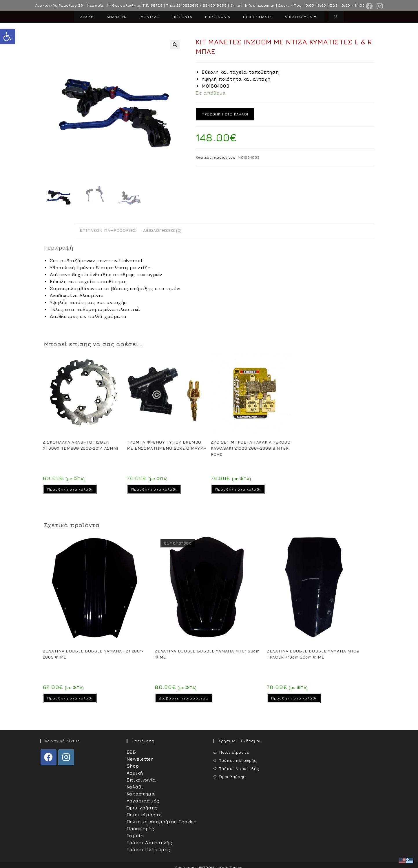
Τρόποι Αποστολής (149, 842)
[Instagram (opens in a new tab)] (379, 6)
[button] (8, 37)
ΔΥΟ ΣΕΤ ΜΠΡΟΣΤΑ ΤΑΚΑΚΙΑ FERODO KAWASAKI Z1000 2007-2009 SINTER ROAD (251, 448)
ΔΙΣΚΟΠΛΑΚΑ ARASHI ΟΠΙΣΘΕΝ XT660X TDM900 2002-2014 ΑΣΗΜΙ (81, 445)
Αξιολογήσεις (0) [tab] (162, 230)
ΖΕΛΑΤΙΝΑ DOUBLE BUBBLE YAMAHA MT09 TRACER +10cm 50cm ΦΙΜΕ (313, 654)
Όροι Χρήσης (232, 777)
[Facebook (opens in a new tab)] (369, 6)
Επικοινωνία (142, 780)
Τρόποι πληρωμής (238, 760)
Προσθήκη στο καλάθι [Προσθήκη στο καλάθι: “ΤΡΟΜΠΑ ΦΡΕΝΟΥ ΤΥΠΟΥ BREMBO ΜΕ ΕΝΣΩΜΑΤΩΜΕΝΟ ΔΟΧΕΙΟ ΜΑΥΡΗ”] (154, 489)
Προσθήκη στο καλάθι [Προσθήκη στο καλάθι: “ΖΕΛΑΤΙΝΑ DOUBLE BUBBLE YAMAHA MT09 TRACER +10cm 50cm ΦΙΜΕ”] (294, 698)
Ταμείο (135, 836)
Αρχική (135, 773)
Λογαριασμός (143, 801)
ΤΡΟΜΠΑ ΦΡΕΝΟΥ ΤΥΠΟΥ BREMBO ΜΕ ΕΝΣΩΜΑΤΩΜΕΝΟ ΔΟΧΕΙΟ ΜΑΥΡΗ (167, 445)
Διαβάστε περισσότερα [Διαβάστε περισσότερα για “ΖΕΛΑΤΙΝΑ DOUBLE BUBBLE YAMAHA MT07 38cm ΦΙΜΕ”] (184, 698)
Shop (133, 766)
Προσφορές (140, 829)
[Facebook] (49, 757)
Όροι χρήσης (142, 808)
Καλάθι (135, 787)
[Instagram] (66, 757)
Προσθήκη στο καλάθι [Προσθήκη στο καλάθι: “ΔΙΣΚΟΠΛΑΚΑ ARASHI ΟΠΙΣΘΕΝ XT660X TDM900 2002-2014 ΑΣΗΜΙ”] (70, 489)
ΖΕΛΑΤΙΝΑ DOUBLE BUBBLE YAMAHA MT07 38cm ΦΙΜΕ (207, 654)
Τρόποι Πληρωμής (149, 849)
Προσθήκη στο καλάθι (225, 114)
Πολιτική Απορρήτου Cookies (162, 822)
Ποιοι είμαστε (144, 815)
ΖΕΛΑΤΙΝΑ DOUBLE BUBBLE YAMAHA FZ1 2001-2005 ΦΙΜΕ (93, 654)
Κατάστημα (141, 794)
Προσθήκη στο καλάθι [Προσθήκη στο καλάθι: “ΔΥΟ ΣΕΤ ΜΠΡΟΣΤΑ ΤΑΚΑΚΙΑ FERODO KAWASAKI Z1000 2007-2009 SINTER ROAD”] (238, 489)
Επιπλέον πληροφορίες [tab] (108, 230)
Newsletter (140, 759)
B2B (131, 752)
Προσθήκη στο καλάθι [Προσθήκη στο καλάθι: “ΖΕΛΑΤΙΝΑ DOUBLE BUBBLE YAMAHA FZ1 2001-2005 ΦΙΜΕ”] (70, 698)
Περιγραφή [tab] (60, 230)
